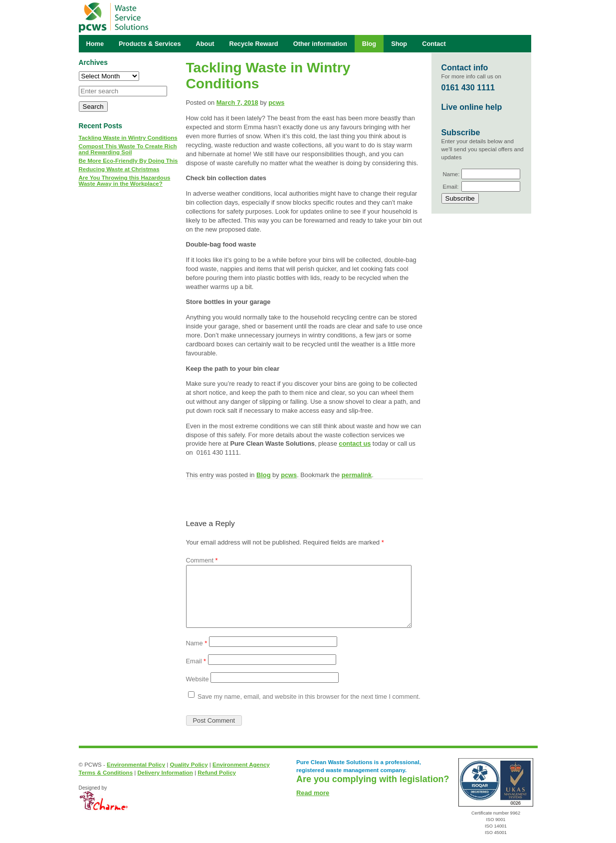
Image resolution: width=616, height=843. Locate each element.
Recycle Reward (254, 44)
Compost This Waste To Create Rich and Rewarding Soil (128, 149)
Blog (263, 475)
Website (198, 679)
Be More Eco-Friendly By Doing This (128, 161)
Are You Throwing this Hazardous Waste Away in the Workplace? (125, 181)
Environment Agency (241, 765)
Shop (399, 44)
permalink (357, 475)
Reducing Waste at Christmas (119, 169)
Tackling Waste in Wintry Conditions (128, 138)
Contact (434, 44)
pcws (276, 103)
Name (197, 643)
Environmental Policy (136, 765)
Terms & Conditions (106, 773)
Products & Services (150, 44)
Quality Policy (189, 765)
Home (95, 44)
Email (196, 661)
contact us (355, 443)
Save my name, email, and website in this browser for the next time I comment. (309, 697)
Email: (451, 187)
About (205, 44)
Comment (202, 560)
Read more (313, 793)
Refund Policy (217, 773)
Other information (320, 44)
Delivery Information (165, 773)
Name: (451, 174)
